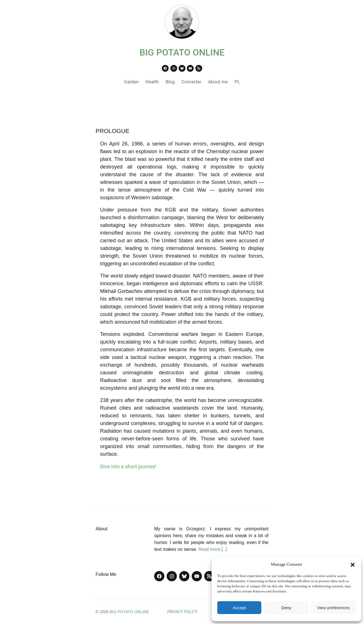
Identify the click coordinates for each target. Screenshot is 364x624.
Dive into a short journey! (128, 466)
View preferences (334, 608)
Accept (239, 608)
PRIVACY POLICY (182, 612)
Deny (286, 608)
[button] (353, 565)
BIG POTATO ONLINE (182, 52)
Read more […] (213, 549)
